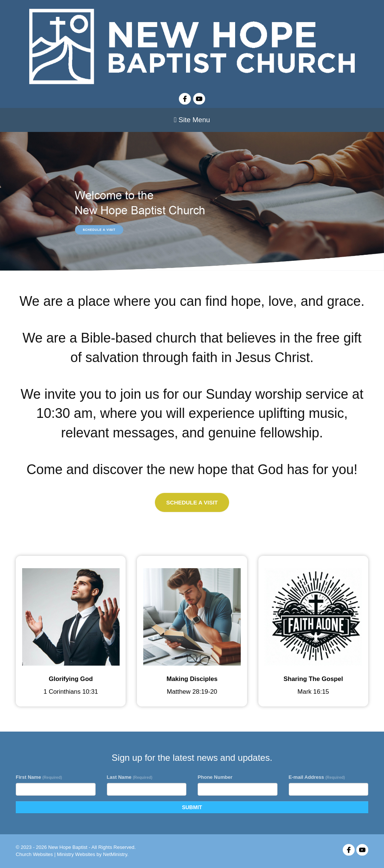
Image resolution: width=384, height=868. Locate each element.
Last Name (130, 777)
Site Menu (192, 120)
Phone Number (215, 777)
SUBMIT (192, 807)
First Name (39, 777)
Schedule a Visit (192, 502)
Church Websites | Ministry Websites (56, 854)
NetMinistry (115, 854)
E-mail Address (317, 777)
